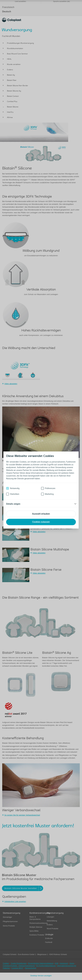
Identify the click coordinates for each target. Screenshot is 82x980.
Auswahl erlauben (41, 514)
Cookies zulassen (41, 522)
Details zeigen (13, 504)
